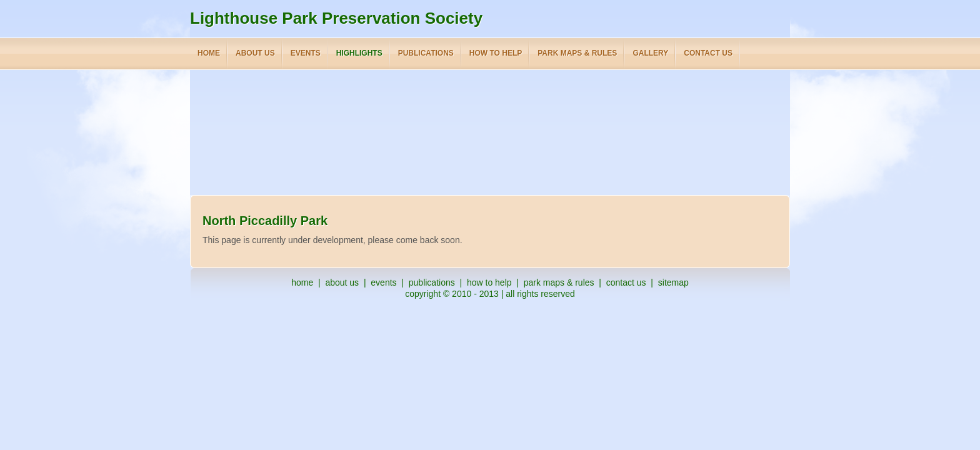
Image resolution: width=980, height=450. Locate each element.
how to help (489, 282)
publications (432, 282)
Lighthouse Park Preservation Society (336, 18)
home (302, 282)
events (383, 282)
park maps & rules (559, 282)
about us (342, 282)
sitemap (673, 282)
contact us (626, 282)
